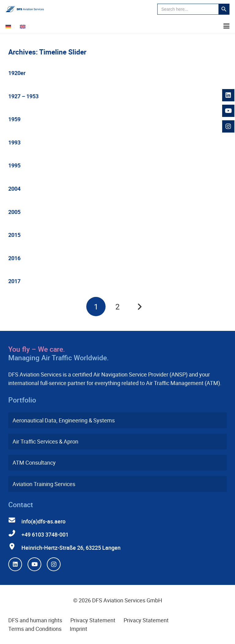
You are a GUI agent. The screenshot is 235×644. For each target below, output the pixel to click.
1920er (17, 73)
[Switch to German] (9, 26)
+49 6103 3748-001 (45, 534)
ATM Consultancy (34, 462)
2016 (14, 258)
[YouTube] (34, 564)
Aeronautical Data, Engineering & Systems (64, 420)
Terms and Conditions (35, 629)
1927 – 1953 (23, 96)
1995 (14, 165)
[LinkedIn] (15, 564)
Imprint (78, 629)
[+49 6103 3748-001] (15, 534)
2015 (14, 235)
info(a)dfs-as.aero (43, 521)
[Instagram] (54, 564)
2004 (14, 189)
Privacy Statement (93, 620)
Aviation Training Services (44, 484)
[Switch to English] (24, 26)
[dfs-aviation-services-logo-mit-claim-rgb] (25, 9)
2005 (14, 212)
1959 (14, 119)
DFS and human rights (35, 620)
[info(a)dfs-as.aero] (15, 520)
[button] (227, 26)
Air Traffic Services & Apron (45, 441)
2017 (14, 281)
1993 (14, 142)
